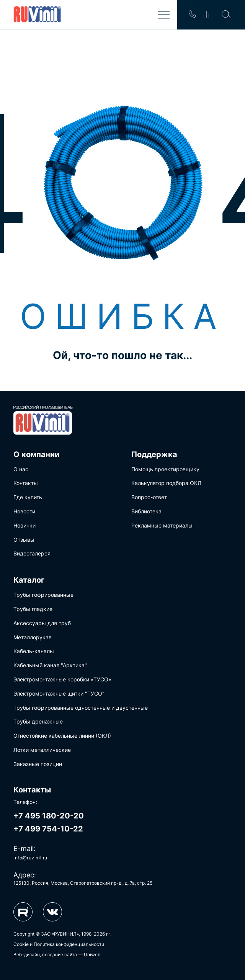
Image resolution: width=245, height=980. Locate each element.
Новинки (24, 525)
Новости (24, 511)
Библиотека (146, 511)
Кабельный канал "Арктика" (50, 665)
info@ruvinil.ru (30, 858)
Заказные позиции (38, 764)
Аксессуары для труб (42, 623)
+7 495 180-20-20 (49, 816)
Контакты (26, 483)
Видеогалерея (32, 553)
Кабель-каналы (34, 651)
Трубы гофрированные (43, 595)
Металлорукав (33, 637)
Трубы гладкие (33, 609)
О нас (21, 469)
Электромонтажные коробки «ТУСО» (62, 679)
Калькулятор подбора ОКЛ (166, 483)
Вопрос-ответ (149, 497)
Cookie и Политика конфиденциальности (59, 944)
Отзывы (24, 540)
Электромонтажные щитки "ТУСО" (59, 693)
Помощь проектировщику (165, 469)
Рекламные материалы (162, 525)
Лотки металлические (42, 750)
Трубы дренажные (38, 721)
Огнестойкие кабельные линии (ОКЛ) (62, 736)
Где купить (28, 497)
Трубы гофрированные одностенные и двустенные (81, 708)
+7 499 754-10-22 (48, 829)
